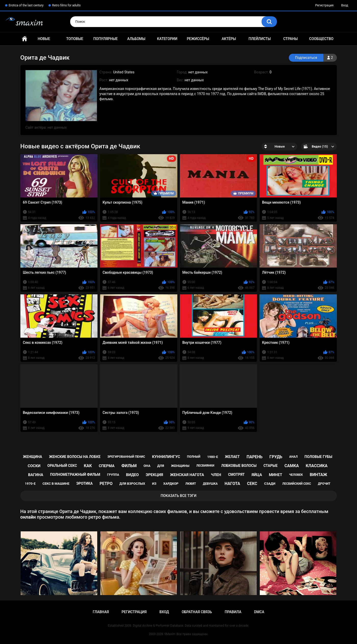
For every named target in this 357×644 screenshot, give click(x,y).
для (161, 466)
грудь (276, 457)
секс (252, 484)
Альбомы (136, 39)
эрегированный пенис (126, 457)
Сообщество (321, 39)
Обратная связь (197, 612)
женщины (180, 466)
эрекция (154, 475)
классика (317, 466)
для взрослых (132, 484)
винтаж (318, 475)
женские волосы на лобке (75, 457)
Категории (167, 39)
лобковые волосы (239, 466)
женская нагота (187, 475)
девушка (210, 484)
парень (255, 457)
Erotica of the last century (26, 5)
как (88, 466)
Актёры (229, 39)
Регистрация (324, 5)
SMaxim (170, 634)
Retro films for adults (66, 5)
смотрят (236, 475)
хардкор (171, 484)
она (147, 466)
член (216, 475)
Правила (233, 612)
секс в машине (56, 484)
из (154, 484)
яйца (257, 475)
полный (194, 457)
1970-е (30, 484)
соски (34, 466)
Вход (345, 5)
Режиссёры (198, 39)
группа (113, 475)
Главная (24, 39)
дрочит (324, 484)
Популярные (106, 39)
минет (276, 475)
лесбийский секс (297, 484)
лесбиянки (205, 466)
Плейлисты (260, 39)
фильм (129, 466)
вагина (36, 475)
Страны (291, 39)
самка (292, 466)
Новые (44, 39)
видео (132, 475)
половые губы (318, 457)
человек (296, 475)
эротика (84, 483)
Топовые (75, 39)
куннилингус (166, 457)
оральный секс (62, 466)
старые (270, 466)
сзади (270, 484)
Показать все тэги (178, 496)
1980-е (213, 457)
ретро (106, 484)
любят (191, 484)
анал (293, 457)
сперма (107, 466)
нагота (232, 484)
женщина (33, 457)
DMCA (259, 612)
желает (232, 457)
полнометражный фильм (75, 475)
